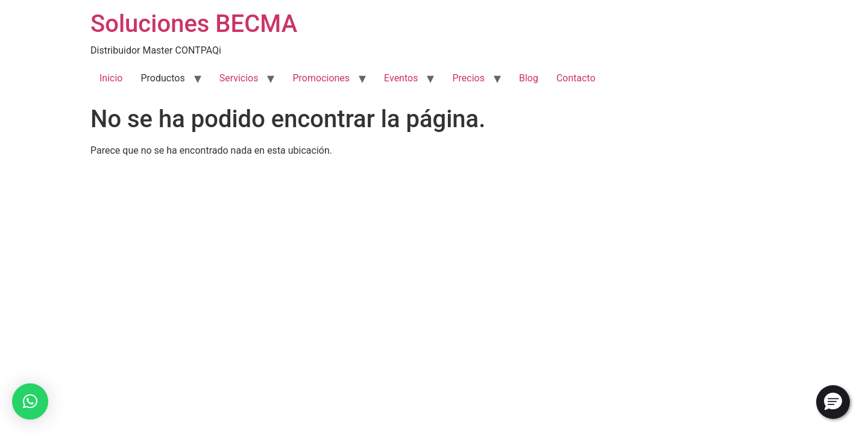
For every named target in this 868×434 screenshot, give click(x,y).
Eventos (401, 78)
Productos (162, 78)
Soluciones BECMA (194, 24)
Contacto (576, 78)
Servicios (239, 78)
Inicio (111, 78)
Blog (529, 78)
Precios (468, 78)
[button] (30, 401)
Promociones (321, 78)
